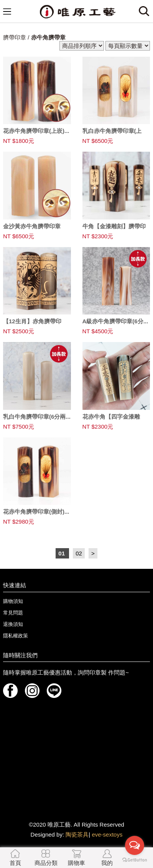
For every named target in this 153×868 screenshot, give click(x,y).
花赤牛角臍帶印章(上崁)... (36, 131)
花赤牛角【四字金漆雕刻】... (111, 420)
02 (79, 553)
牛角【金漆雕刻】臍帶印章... (114, 229)
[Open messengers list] (135, 845)
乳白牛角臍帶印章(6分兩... (37, 417)
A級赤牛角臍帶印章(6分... (115, 321)
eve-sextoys (107, 834)
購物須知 (13, 601)
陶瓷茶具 (77, 834)
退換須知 (13, 624)
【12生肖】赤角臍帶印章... (32, 324)
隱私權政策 (16, 636)
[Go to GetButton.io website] (135, 860)
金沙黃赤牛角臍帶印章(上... (32, 229)
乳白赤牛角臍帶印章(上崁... (112, 134)
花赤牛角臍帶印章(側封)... (36, 512)
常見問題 (13, 613)
